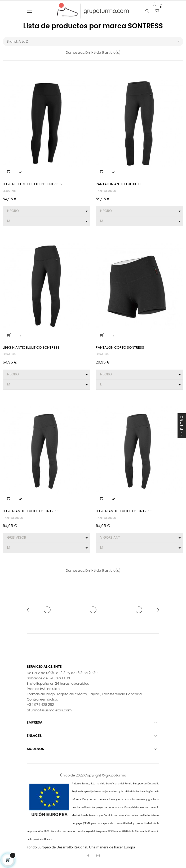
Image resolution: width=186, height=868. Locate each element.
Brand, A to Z (95, 41)
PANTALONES (106, 191)
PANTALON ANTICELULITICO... (119, 184)
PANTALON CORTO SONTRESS (120, 348)
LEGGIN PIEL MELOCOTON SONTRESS (32, 184)
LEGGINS (9, 191)
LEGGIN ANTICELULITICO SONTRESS (31, 348)
